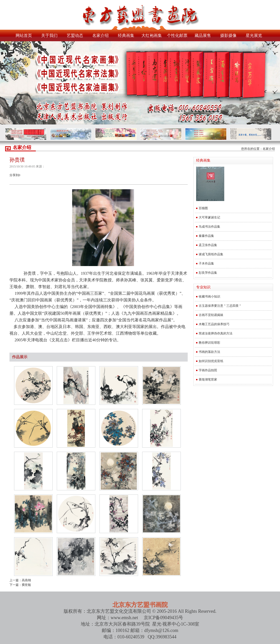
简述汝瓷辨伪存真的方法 (216, 333)
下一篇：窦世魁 (20, 585)
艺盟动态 (75, 35)
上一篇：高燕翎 (20, 580)
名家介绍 (100, 35)
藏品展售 (203, 35)
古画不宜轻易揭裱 (211, 315)
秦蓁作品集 (206, 236)
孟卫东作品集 (208, 245)
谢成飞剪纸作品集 (211, 254)
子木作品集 (206, 263)
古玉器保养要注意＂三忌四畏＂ (220, 306)
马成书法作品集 (209, 227)
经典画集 (126, 35)
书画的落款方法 (209, 352)
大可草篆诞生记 (209, 217)
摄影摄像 (228, 35)
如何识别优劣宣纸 (211, 361)
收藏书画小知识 (209, 297)
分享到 (14, 175)
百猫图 (203, 208)
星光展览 (254, 35)
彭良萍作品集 (208, 273)
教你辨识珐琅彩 (209, 343)
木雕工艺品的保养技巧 (214, 324)
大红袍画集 (152, 35)
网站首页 (24, 35)
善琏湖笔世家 (208, 379)
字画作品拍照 (208, 370)
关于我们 (49, 35)
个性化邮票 (177, 35)
